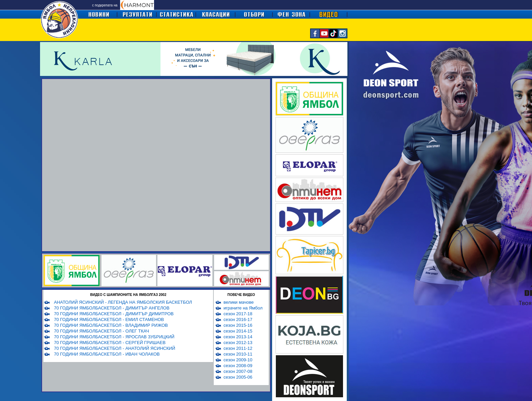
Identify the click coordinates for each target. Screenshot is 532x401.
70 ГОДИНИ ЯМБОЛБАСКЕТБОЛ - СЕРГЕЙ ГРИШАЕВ (110, 343)
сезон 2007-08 (238, 371)
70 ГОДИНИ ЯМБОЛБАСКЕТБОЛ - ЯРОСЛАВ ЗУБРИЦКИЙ (114, 337)
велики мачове (239, 302)
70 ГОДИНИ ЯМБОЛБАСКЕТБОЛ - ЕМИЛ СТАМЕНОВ (109, 319)
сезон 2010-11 (238, 354)
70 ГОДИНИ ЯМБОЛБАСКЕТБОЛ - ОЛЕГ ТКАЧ (101, 331)
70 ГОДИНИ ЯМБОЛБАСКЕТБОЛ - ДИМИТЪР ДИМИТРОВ (114, 314)
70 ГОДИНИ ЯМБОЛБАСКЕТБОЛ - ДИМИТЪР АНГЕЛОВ (112, 308)
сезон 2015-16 (238, 325)
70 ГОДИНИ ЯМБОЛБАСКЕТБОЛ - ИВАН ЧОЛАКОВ (107, 354)
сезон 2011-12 (238, 348)
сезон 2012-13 (238, 343)
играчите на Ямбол (243, 308)
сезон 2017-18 (238, 314)
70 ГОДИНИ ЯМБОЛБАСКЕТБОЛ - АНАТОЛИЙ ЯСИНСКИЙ (115, 348)
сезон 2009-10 (238, 360)
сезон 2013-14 (238, 337)
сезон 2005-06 (238, 377)
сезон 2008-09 (238, 366)
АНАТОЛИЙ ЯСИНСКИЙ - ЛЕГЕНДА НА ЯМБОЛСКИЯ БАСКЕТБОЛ (123, 302)
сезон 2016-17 (238, 319)
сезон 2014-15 (238, 331)
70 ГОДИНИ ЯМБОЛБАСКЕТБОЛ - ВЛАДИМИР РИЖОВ (111, 325)
